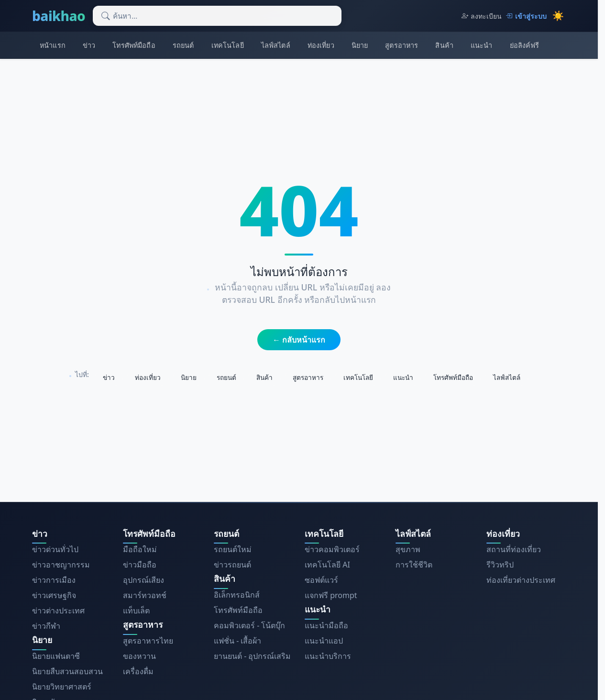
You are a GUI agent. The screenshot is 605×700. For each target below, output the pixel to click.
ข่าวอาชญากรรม (61, 565)
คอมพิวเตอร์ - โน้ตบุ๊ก (249, 625)
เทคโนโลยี (228, 45)
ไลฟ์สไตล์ (276, 45)
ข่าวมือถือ (140, 565)
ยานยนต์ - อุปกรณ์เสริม (252, 656)
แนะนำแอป (324, 641)
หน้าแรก (53, 45)
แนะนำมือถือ (326, 625)
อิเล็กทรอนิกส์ (237, 595)
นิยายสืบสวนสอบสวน (67, 671)
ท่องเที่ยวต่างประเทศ (521, 580)
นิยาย (360, 45)
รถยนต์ (183, 45)
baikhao (59, 16)
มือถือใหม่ (140, 549)
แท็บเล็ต (136, 611)
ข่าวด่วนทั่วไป (55, 549)
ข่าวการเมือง (54, 580)
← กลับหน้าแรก (299, 340)
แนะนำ (482, 45)
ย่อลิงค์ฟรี (525, 45)
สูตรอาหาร (401, 45)
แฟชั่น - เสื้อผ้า (237, 641)
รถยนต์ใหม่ (233, 549)
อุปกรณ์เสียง (143, 580)
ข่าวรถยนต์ (232, 565)
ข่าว (89, 45)
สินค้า (444, 45)
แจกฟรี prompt (331, 595)
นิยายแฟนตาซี (56, 656)
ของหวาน (139, 656)
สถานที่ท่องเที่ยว (514, 549)
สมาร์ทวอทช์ (145, 595)
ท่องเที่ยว (321, 45)
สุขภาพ (408, 549)
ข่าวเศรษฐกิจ (54, 595)
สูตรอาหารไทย (148, 641)
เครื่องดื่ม (138, 671)
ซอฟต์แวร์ (321, 580)
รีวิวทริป (500, 565)
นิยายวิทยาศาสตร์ (62, 687)
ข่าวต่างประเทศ (58, 611)
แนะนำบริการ (328, 656)
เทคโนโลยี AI (327, 565)
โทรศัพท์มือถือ (134, 45)
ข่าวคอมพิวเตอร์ (332, 549)
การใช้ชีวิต (414, 565)
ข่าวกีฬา (46, 626)
